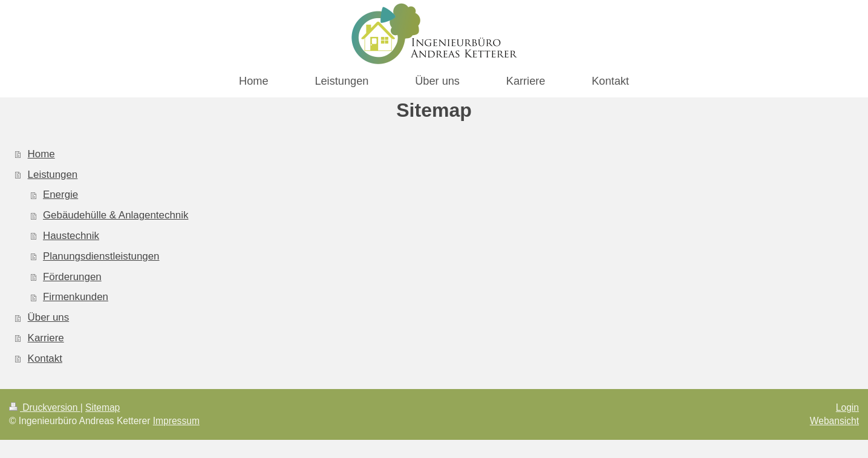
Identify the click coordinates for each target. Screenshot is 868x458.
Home (41, 154)
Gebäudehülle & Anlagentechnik (116, 215)
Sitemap (103, 407)
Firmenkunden (76, 297)
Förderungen (72, 277)
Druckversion (45, 407)
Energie (60, 195)
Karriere (46, 338)
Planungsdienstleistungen (101, 256)
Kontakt (45, 358)
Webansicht (834, 421)
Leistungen (53, 175)
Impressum (176, 421)
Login (847, 407)
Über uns (49, 317)
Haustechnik (71, 236)
